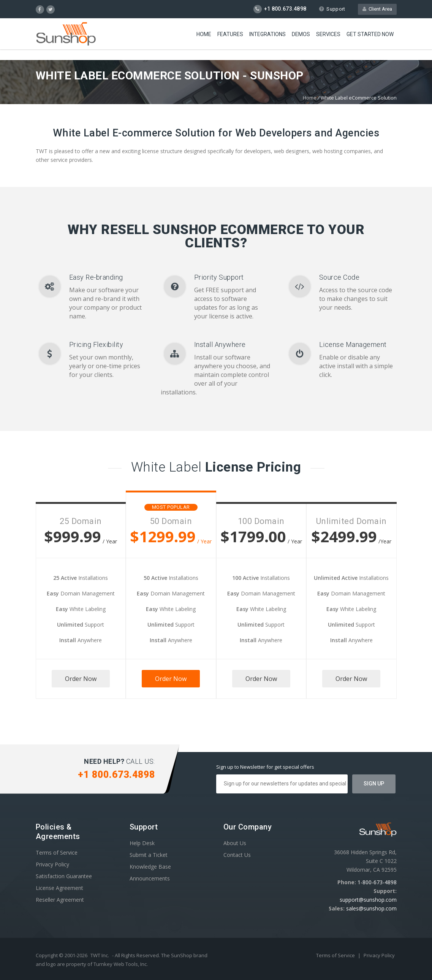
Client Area (377, 9)
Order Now (81, 679)
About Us (235, 843)
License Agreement (59, 888)
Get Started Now (370, 34)
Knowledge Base (150, 867)
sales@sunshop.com (371, 908)
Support (332, 9)
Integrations (267, 34)
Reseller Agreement (60, 900)
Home (204, 34)
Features (230, 34)
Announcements (150, 878)
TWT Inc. (100, 955)
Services (328, 34)
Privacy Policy (52, 864)
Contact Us (237, 855)
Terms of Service (57, 853)
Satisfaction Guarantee (64, 876)
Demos (301, 34)
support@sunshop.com (368, 900)
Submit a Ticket (149, 855)
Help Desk (142, 843)
